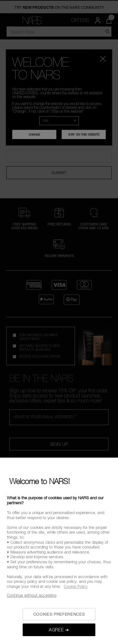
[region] (59, 551)
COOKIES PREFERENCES (59, 614)
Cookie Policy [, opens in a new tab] (76, 586)
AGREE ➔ (59, 630)
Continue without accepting (32, 595)
